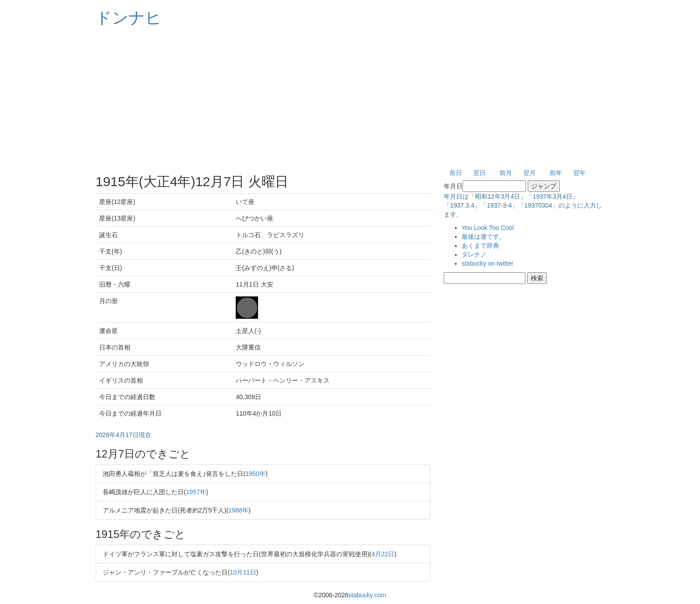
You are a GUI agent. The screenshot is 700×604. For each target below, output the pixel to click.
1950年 (256, 474)
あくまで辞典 (480, 246)
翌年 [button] (579, 173)
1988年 (239, 510)
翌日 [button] (479, 173)
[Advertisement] (350, 98)
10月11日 (243, 572)
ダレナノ (474, 254)
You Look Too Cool (488, 228)
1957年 (196, 492)
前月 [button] (506, 173)
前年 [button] (556, 173)
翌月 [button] (529, 173)
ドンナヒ (129, 18)
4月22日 (383, 554)
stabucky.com (367, 595)
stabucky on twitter (487, 263)
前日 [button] (456, 173)
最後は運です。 (483, 237)
